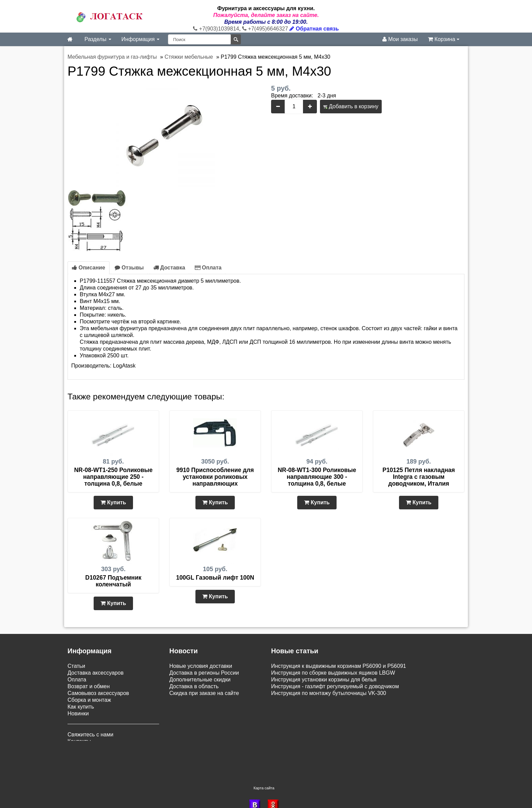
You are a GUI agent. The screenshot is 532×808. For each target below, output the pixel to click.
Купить (113, 502)
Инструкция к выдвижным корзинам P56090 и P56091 (339, 666)
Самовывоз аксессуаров (98, 693)
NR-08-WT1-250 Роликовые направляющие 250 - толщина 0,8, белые (113, 477)
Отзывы (129, 268)
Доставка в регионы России (204, 673)
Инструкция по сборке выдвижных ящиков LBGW (333, 673)
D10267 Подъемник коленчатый (113, 581)
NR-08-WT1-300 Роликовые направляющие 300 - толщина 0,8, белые (317, 477)
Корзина (444, 39)
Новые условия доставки (201, 666)
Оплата (208, 268)
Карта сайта (264, 766)
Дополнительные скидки (200, 680)
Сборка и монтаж (89, 700)
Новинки (78, 713)
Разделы (98, 39)
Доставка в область (194, 686)
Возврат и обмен (89, 686)
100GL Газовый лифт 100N (215, 578)
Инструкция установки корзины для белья (324, 680)
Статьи (76, 666)
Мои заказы (400, 39)
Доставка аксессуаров (96, 673)
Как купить (81, 707)
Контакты (79, 741)
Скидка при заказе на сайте (204, 693)
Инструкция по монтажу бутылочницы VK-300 (329, 693)
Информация (140, 39)
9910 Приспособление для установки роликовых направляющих (215, 477)
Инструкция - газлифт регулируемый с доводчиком (335, 686)
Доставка (169, 268)
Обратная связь (314, 29)
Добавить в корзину (351, 106)
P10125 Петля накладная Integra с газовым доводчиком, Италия (419, 477)
